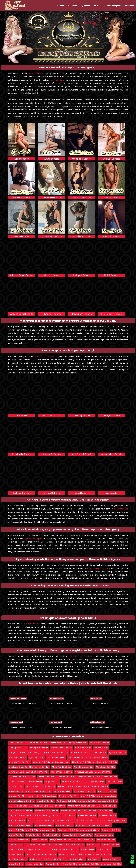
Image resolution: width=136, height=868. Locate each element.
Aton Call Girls (60, 859)
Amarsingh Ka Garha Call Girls (42, 796)
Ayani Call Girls (70, 864)
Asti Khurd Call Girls (18, 859)
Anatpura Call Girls (64, 825)
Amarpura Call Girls (107, 791)
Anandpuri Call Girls (117, 820)
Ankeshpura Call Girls (68, 830)
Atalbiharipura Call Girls (41, 859)
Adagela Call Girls (18, 752)
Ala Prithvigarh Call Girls (93, 782)
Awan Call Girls (16, 864)
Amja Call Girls (105, 811)
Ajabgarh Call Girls (41, 762)
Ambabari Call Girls (46, 801)
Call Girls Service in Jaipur (82, 656)
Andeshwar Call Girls (85, 825)
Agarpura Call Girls (117, 752)
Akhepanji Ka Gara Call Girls (22, 777)
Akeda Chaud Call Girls (62, 772)
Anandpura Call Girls (96, 820)
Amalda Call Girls (100, 786)
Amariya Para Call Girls (84, 791)
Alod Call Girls (32, 786)
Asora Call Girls (33, 854)
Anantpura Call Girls (44, 825)
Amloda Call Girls (17, 820)
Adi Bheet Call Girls (79, 752)
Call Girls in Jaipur (33, 539)
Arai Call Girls (86, 835)
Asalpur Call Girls (34, 849)
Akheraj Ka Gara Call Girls (88, 777)
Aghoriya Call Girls (18, 757)
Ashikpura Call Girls (69, 849)
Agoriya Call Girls (37, 757)
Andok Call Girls (16, 830)
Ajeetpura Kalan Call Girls (105, 762)
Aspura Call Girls (66, 854)
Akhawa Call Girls (103, 772)
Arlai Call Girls (16, 845)
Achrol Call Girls (101, 748)
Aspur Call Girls (49, 854)
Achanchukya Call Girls (62, 748)
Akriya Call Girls (52, 782)
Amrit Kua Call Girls (75, 820)
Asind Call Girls (104, 849)
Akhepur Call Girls (46, 777)
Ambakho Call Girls (87, 801)
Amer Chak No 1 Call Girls (21, 811)
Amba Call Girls (88, 796)
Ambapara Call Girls (108, 801)
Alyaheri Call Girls (66, 786)
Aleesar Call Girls (115, 782)
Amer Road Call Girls (70, 811)
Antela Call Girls (33, 835)
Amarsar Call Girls (18, 796)
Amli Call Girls (69, 816)
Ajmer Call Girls (42, 767)
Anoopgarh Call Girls (90, 830)
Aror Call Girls (93, 845)
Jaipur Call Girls (36, 73)
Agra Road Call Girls (56, 757)
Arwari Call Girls (16, 849)
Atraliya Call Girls (77, 859)
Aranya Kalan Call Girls (60, 840)
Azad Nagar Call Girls (89, 864)
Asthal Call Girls (84, 854)
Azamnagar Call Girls (111, 864)
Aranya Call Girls (40, 840)
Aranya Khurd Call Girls (84, 840)
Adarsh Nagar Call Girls (39, 752)
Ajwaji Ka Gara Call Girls (37, 772)
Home (60, 6)
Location (73, 6)
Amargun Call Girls (63, 791)
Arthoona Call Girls (110, 845)
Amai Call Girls (83, 786)
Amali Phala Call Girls (19, 791)
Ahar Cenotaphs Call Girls (80, 757)
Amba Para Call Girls (107, 796)
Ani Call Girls (32, 830)
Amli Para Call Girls (107, 816)
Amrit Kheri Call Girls (54, 820)
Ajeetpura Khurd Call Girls (21, 767)
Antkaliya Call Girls (52, 835)
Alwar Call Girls (48, 786)
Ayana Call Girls (53, 864)
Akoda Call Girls (17, 782)
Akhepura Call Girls (65, 777)
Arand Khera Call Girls (19, 840)
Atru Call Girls (94, 859)
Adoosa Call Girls (98, 752)
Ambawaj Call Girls (18, 806)
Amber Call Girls (58, 806)
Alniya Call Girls (16, 786)
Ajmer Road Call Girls (62, 767)
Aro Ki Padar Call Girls (74, 845)
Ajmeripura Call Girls (105, 767)
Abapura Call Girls (38, 743)
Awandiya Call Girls (35, 864)
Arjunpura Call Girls (106, 840)
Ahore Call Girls (101, 757)
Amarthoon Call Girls (68, 796)
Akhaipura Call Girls (84, 772)
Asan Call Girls (51, 849)
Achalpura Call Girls (39, 748)
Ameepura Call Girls (107, 806)
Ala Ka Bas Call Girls (71, 782)
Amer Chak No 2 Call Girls (47, 811)
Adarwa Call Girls (60, 752)
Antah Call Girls (16, 835)
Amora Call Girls (35, 820)
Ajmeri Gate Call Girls (84, 767)
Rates (97, 6)
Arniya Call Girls (55, 845)
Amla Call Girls (34, 816)
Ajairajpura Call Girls (81, 762)
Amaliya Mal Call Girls (41, 791)
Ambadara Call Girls (66, 801)
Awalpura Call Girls (111, 859)
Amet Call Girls (89, 811)
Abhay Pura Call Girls (100, 743)
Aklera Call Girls (110, 777)
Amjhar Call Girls (17, 816)
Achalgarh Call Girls (18, 748)
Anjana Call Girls (48, 830)
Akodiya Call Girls (34, 782)
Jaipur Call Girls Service (46, 356)
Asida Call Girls (87, 849)
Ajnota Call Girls (17, 772)
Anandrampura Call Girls (21, 825)
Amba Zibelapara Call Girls (22, 801)
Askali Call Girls (16, 854)
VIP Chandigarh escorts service (119, 6)
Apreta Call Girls (70, 835)
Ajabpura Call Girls (61, 762)
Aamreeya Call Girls (18, 743)
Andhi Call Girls (104, 825)
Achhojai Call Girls (83, 748)
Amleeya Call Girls (52, 816)
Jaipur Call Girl (121, 509)
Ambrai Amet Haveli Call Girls (81, 806)
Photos (86, 6)
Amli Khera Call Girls (87, 816)
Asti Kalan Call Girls (102, 854)
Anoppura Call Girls (111, 830)
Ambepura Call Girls (39, 806)
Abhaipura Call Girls (78, 743)
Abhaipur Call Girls (58, 743)
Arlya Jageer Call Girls (35, 845)
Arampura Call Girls (104, 835)
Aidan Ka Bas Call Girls (20, 762)
